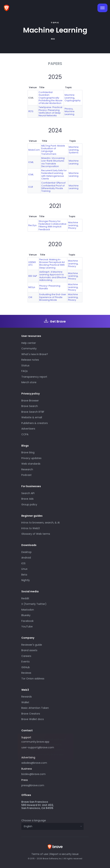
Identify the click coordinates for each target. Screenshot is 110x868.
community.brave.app (35, 742)
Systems (74, 153)
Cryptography (73, 100)
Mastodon (28, 610)
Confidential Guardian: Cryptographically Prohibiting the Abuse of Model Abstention (51, 98)
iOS (23, 563)
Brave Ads (27, 499)
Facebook (27, 621)
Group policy (29, 504)
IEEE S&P (33, 276)
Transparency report (34, 377)
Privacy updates (31, 458)
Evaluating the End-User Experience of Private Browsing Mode (53, 297)
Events (25, 662)
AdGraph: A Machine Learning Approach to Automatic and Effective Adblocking (53, 276)
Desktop (26, 552)
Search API (28, 493)
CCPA (25, 434)
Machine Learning (70, 96)
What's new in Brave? (35, 354)
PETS (31, 111)
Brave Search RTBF (33, 412)
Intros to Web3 (31, 528)
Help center (29, 343)
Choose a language (34, 820)
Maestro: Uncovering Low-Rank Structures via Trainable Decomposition (53, 162)
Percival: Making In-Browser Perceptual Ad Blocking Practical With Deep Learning (52, 264)
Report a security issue (64, 854)
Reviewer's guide (32, 645)
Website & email (32, 417)
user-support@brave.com (38, 747)
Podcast (26, 475)
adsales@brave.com (47, 762)
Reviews (26, 673)
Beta (24, 575)
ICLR (31, 187)
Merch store (29, 382)
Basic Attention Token (35, 708)
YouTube (27, 626)
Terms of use (40, 854)
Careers (26, 656)
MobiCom (34, 150)
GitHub (26, 667)
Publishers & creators (35, 423)
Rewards (27, 697)
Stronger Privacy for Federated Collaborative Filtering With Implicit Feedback (52, 225)
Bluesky (26, 615)
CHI (30, 297)
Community (29, 348)
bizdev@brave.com (33, 774)
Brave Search (30, 406)
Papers (55, 64)
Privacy (69, 109)
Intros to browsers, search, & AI (40, 523)
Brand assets (29, 650)
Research (27, 469)
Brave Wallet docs (33, 719)
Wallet (25, 702)
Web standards (31, 464)
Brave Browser (30, 401)
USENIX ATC (32, 264)
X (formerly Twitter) (34, 604)
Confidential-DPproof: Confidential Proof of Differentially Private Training (54, 187)
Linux (24, 569)
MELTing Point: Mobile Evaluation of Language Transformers (53, 150)
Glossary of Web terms (36, 534)
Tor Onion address (33, 679)
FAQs (24, 371)
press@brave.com (33, 785)
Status (25, 365)
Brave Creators (31, 714)
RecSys (32, 225)
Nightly (26, 580)
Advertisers (28, 429)
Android (26, 558)
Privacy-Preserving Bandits (50, 287)
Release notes (30, 360)
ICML (31, 162)
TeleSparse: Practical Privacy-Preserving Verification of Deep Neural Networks (50, 111)
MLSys (32, 287)
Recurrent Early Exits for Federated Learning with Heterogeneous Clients (54, 175)
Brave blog (28, 452)
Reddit (25, 598)
